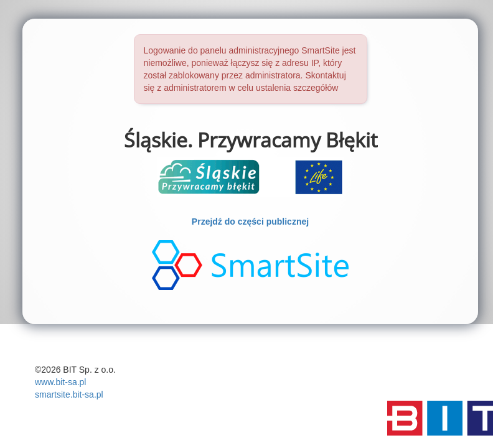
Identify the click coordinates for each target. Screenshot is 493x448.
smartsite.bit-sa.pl (69, 394)
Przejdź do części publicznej (250, 222)
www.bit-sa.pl (60, 382)
